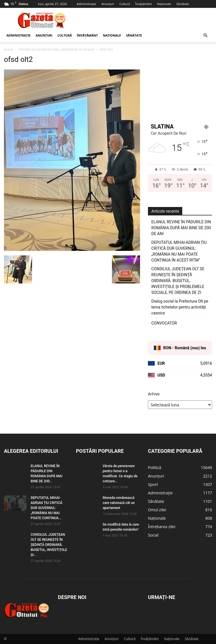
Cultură (125, 4)
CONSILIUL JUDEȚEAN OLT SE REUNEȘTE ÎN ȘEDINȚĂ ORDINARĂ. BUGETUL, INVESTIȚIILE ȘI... (49, 545)
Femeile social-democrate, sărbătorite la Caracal (56, 49)
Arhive (154, 394)
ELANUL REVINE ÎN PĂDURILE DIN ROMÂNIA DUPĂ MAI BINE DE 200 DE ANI (181, 228)
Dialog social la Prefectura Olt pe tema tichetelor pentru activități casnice (180, 307)
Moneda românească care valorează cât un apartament (119, 503)
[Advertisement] (146, 20)
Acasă (8, 49)
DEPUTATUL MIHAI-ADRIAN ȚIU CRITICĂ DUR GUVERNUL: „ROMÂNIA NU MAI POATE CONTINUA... (47, 508)
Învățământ (143, 4)
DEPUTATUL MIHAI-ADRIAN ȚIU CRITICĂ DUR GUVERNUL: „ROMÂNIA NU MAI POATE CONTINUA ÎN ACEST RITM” (179, 251)
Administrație (86, 4)
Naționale (164, 4)
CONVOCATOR (164, 323)
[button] (205, 36)
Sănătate (183, 4)
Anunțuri (108, 4)
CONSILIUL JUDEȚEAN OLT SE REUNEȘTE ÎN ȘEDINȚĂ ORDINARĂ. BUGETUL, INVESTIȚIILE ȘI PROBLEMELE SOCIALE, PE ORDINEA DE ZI (178, 281)
